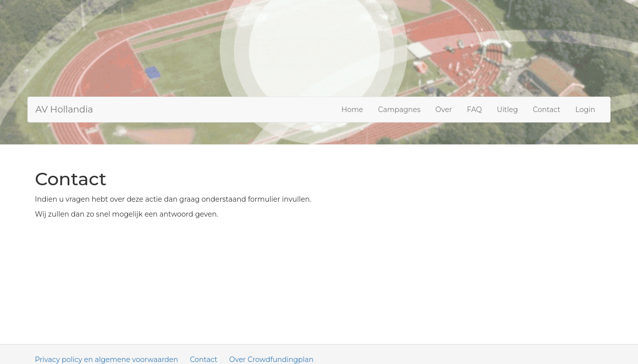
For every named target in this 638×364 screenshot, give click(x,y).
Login (585, 110)
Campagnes (399, 110)
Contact (547, 110)
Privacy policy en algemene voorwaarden (106, 360)
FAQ (475, 110)
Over (444, 110)
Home (352, 110)
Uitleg (507, 110)
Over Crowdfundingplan (271, 360)
